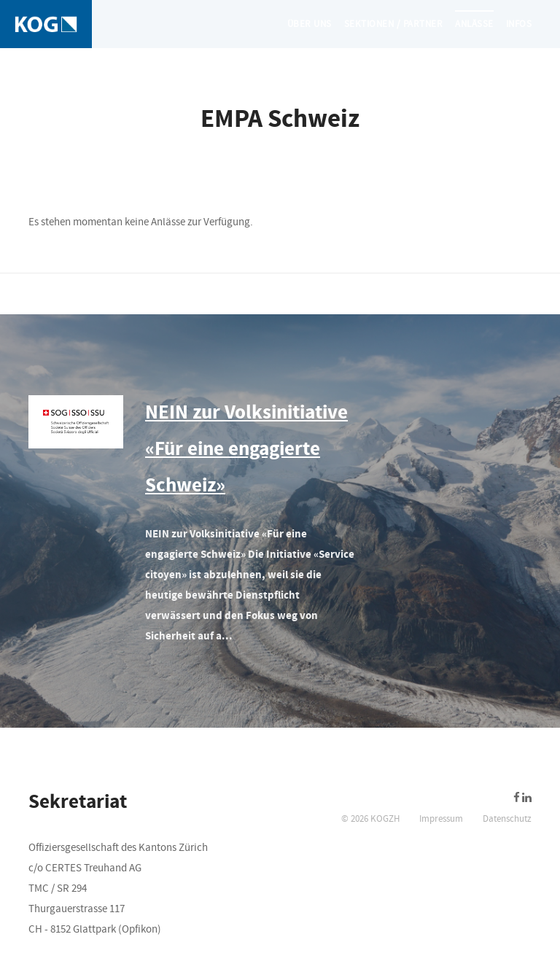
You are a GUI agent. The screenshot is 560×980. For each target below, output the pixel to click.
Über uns (310, 24)
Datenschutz (507, 819)
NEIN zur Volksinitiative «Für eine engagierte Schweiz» (246, 449)
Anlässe (474, 24)
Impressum (441, 819)
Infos (519, 24)
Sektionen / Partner (394, 24)
